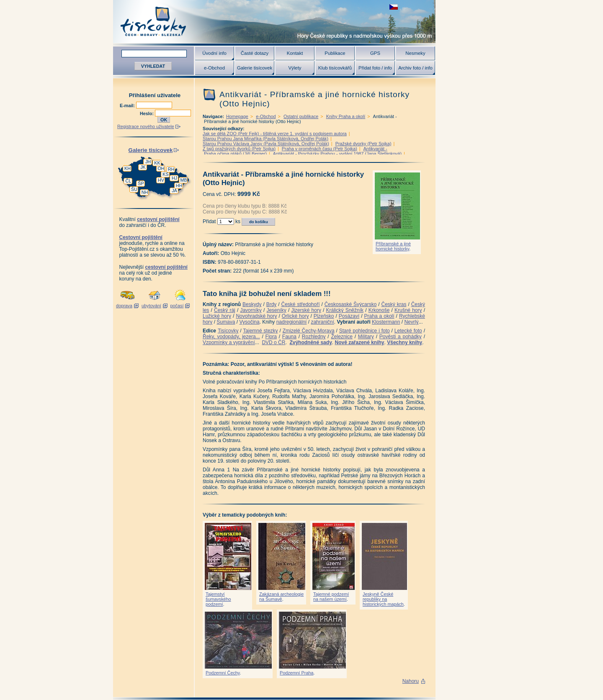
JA (174, 190)
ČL (129, 181)
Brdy (272, 304)
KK (157, 163)
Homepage (237, 116)
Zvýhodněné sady (311, 342)
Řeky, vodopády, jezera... (231, 337)
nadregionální (292, 322)
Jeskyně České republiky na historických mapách (383, 599)
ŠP (141, 183)
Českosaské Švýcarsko (351, 304)
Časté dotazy (255, 53)
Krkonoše (379, 310)
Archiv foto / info (415, 68)
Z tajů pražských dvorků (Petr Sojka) (239, 149)
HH (179, 185)
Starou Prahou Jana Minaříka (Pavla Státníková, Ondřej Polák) (265, 139)
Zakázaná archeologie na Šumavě (281, 597)
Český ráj (225, 310)
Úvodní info (214, 53)
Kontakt (295, 53)
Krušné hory (408, 310)
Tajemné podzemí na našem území (331, 597)
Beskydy (252, 304)
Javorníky (251, 310)
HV (161, 180)
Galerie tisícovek (255, 68)
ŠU (134, 189)
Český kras (394, 304)
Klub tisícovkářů (335, 68)
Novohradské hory (256, 316)
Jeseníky (276, 310)
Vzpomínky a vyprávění (229, 342)
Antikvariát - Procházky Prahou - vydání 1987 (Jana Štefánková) (337, 154)
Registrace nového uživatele (146, 126)
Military (366, 337)
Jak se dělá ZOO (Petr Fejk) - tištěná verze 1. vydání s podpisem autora (275, 134)
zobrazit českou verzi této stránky (394, 7)
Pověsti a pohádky (401, 337)
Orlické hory (295, 316)
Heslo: (147, 113)
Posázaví (349, 316)
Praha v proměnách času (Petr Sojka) (320, 149)
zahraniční (322, 322)
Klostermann (386, 322)
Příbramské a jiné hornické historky (393, 246)
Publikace (335, 53)
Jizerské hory (306, 310)
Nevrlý (411, 322)
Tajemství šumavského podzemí (218, 599)
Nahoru (411, 681)
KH (128, 168)
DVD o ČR (273, 342)
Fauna (289, 337)
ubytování (151, 306)
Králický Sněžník (345, 310)
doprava (124, 306)
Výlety (295, 68)
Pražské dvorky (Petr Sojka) (363, 144)
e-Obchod (214, 68)
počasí (177, 306)
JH (148, 162)
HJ (174, 178)
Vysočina (249, 322)
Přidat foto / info (375, 68)
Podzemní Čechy (223, 673)
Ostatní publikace (301, 116)
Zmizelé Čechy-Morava (309, 331)
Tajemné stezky (260, 331)
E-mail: (128, 106)
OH (161, 168)
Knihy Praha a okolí (346, 116)
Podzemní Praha (296, 673)
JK (143, 167)
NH (145, 192)
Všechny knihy (405, 342)
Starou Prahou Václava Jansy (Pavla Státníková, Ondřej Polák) (266, 144)
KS (165, 174)
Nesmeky (415, 53)
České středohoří (301, 304)
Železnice (342, 337)
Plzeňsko (324, 316)
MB (183, 180)
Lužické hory (217, 316)
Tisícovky (228, 331)
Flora (271, 337)
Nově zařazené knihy (359, 342)
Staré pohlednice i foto (365, 331)
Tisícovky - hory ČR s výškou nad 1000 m (274, 22)
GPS (375, 53)
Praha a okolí (379, 316)
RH (171, 169)
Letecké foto (408, 331)
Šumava (226, 322)
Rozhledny (314, 337)
